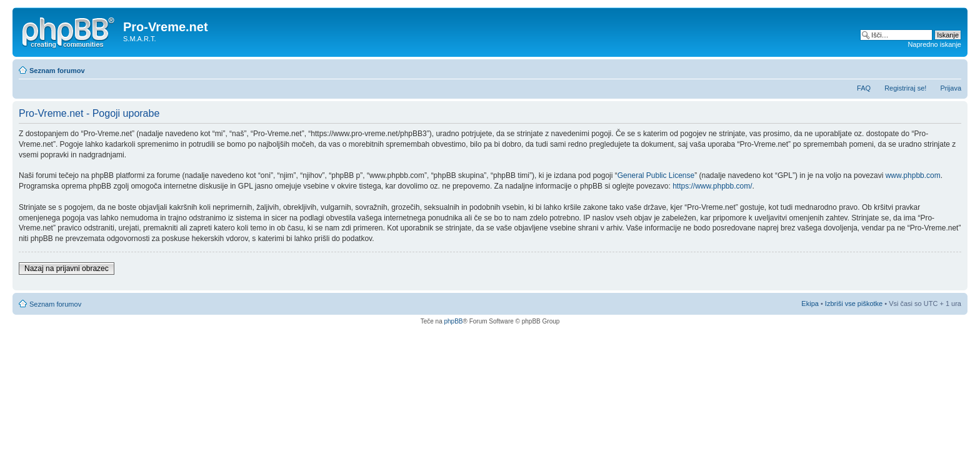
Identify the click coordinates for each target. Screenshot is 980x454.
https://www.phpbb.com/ (712, 186)
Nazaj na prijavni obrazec (67, 269)
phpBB (453, 321)
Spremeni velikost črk (952, 68)
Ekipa (810, 303)
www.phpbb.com (913, 175)
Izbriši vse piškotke (855, 303)
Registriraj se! (905, 88)
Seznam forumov (57, 71)
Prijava (951, 88)
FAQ (864, 88)
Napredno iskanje (934, 44)
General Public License (656, 175)
